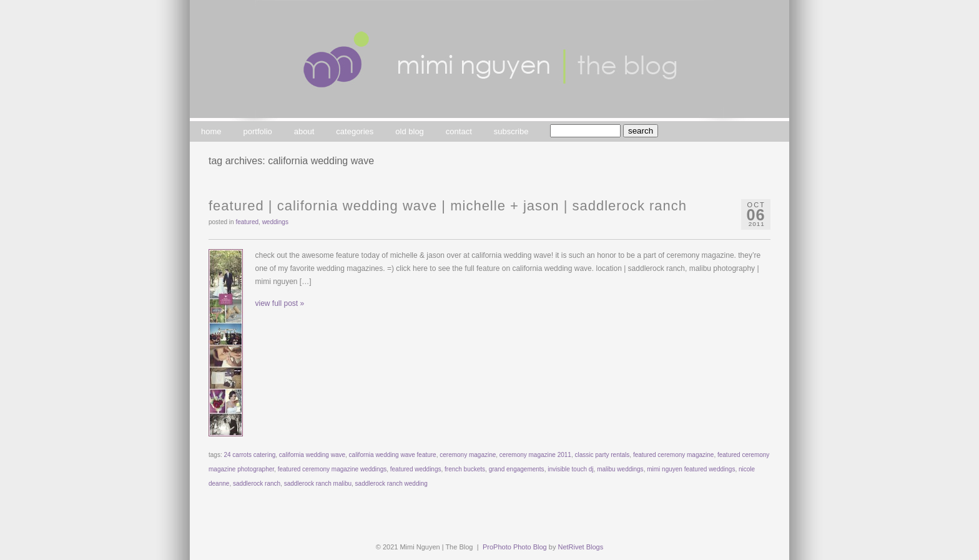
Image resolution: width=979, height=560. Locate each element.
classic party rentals (603, 455)
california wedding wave (312, 455)
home (211, 131)
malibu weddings (620, 469)
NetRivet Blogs (580, 547)
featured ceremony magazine (674, 455)
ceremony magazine (468, 455)
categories (355, 131)
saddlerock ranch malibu (318, 484)
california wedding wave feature (393, 455)
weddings (275, 222)
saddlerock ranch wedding (391, 484)
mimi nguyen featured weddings (691, 469)
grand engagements (517, 469)
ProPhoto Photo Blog (515, 547)
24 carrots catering (249, 455)
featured (247, 222)
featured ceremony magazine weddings (332, 469)
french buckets (465, 469)
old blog (410, 131)
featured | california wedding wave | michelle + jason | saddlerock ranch (448, 206)
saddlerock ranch (257, 484)
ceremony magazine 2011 (535, 455)
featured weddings (416, 469)
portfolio (258, 131)
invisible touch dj (570, 469)
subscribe (511, 131)
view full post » (280, 303)
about (304, 131)
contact (459, 131)
